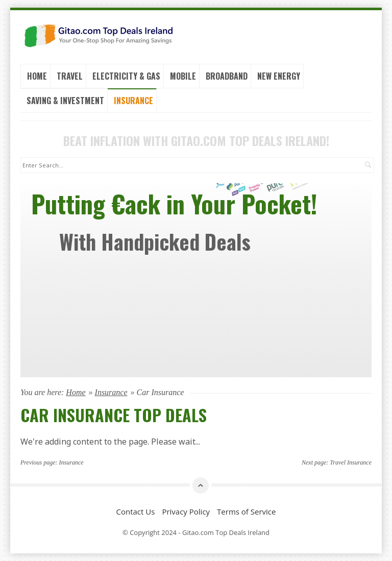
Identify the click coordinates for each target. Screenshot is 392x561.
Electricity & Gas (126, 76)
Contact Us (136, 511)
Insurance (133, 101)
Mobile (183, 76)
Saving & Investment (65, 101)
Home (37, 76)
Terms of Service (246, 511)
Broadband (227, 76)
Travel (70, 76)
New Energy (279, 76)
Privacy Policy (186, 511)
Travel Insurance (351, 462)
